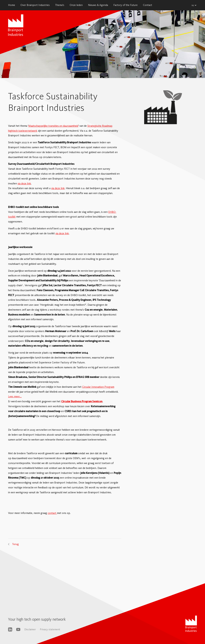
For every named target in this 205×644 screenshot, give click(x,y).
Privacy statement (50, 629)
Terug (15, 544)
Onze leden (76, 5)
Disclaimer (30, 629)
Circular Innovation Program (98, 387)
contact (52, 513)
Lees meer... (15, 396)
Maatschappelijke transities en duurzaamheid (53, 126)
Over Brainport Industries (35, 5)
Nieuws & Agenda (98, 5)
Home (12, 5)
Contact (148, 5)
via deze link (24, 183)
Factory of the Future (125, 5)
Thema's (60, 5)
